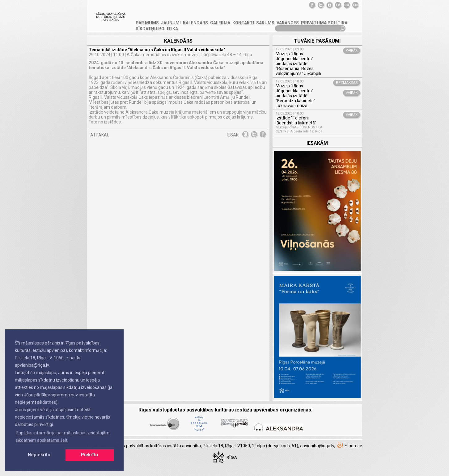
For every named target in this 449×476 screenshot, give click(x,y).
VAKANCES (288, 23)
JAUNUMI (171, 23)
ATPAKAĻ (100, 135)
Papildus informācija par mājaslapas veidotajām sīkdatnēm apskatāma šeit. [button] (63, 436)
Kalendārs (195, 23)
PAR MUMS (147, 23)
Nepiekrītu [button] (39, 455)
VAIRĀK (352, 50)
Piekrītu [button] (89, 455)
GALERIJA (220, 23)
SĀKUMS (265, 23)
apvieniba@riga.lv (32, 365)
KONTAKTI (243, 23)
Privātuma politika (324, 23)
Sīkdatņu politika (157, 29)
